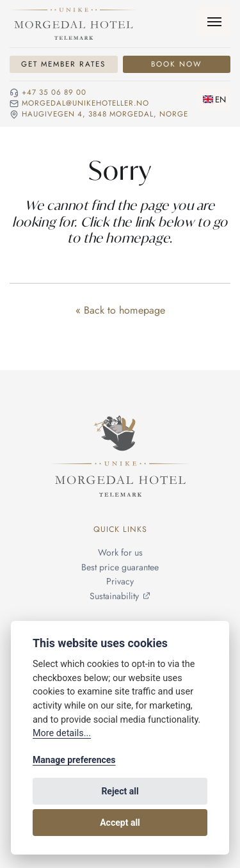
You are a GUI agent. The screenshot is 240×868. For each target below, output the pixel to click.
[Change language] (214, 99)
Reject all (120, 791)
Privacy (120, 582)
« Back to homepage (120, 310)
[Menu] (214, 22)
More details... (62, 733)
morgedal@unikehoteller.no (85, 104)
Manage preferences (74, 760)
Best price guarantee (120, 567)
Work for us (120, 553)
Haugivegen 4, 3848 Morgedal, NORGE (105, 115)
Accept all (120, 823)
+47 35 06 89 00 (54, 93)
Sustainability (114, 596)
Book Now (177, 64)
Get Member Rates (63, 64)
